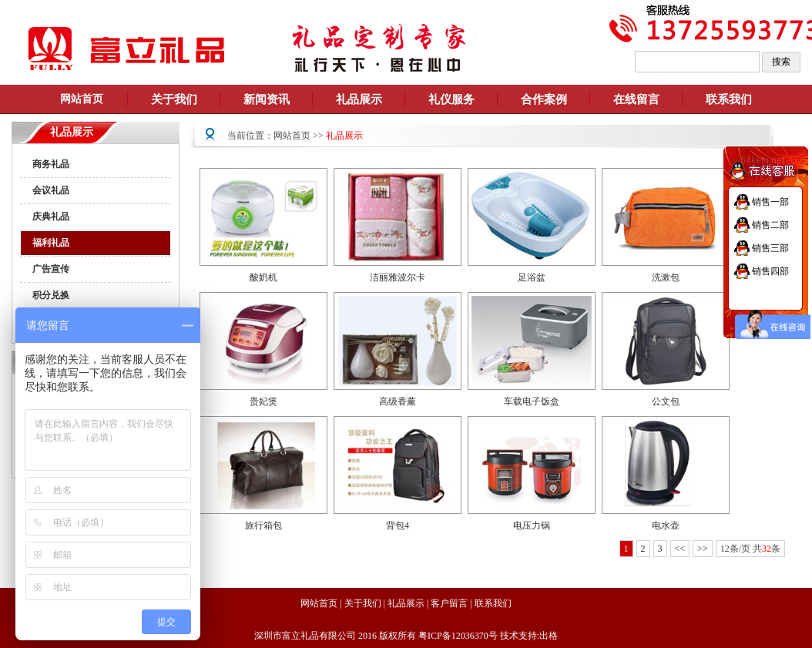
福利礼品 (51, 243)
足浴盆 (532, 277)
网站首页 (292, 136)
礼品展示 (344, 136)
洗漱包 (666, 277)
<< (680, 549)
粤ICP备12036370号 (458, 636)
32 (767, 549)
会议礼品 (51, 190)
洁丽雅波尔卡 (398, 277)
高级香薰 (398, 401)
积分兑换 (51, 295)
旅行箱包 (263, 525)
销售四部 (770, 271)
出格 (549, 636)
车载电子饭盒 (532, 401)
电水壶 (666, 525)
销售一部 (770, 202)
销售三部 (770, 248)
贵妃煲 (263, 401)
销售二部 (770, 225)
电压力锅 (532, 525)
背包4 (398, 525)
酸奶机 (263, 277)
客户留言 (449, 603)
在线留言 (636, 99)
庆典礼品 (51, 217)
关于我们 (363, 603)
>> (703, 549)
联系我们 (729, 99)
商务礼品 (51, 164)
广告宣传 (51, 269)
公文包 (666, 401)
